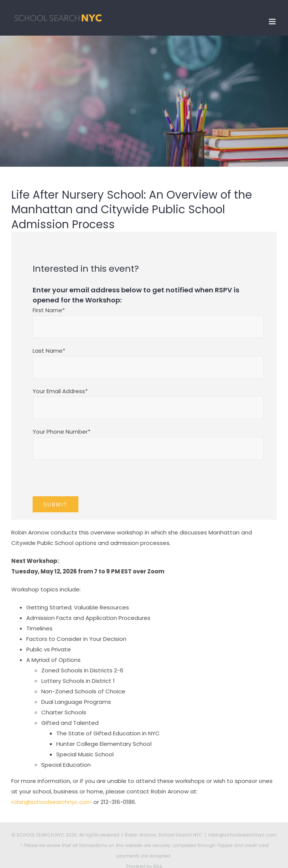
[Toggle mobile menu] (273, 22)
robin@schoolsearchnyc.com (52, 802)
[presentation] (90, 482)
